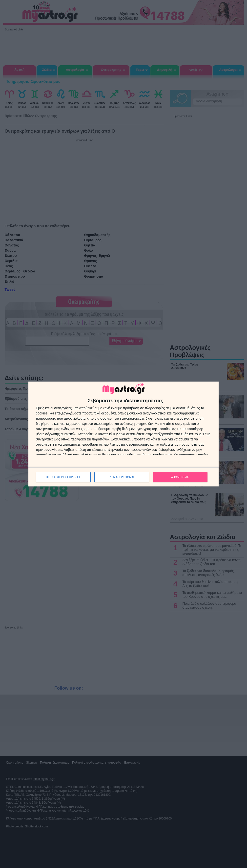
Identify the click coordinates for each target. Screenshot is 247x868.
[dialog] (123, 434)
